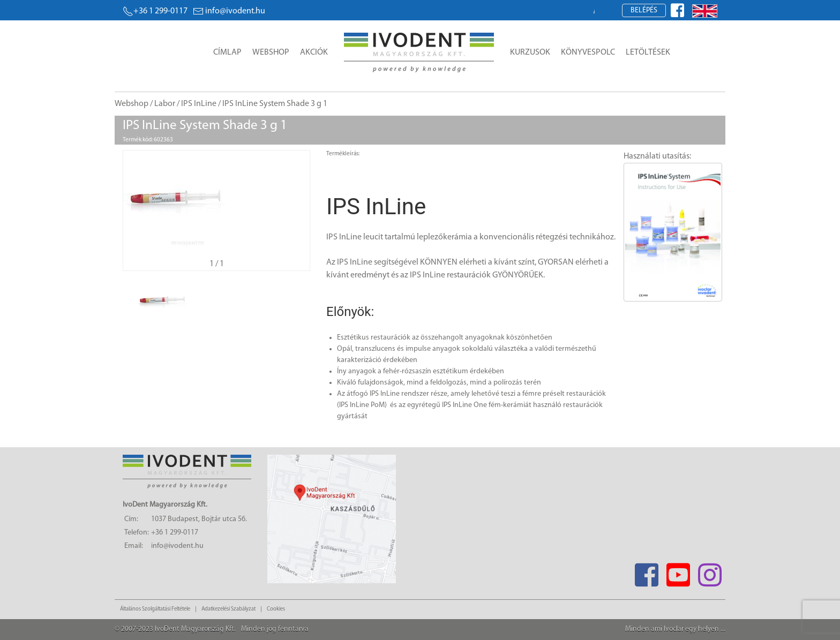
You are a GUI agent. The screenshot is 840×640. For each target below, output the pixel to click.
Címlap (227, 52)
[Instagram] (710, 572)
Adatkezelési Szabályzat (228, 609)
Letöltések (648, 52)
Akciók (314, 52)
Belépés (644, 10)
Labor (165, 104)
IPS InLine (199, 104)
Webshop (271, 52)
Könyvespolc (588, 52)
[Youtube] (678, 572)
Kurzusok (530, 52)
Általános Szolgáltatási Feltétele (155, 609)
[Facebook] (646, 572)
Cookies (276, 609)
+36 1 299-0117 (155, 11)
